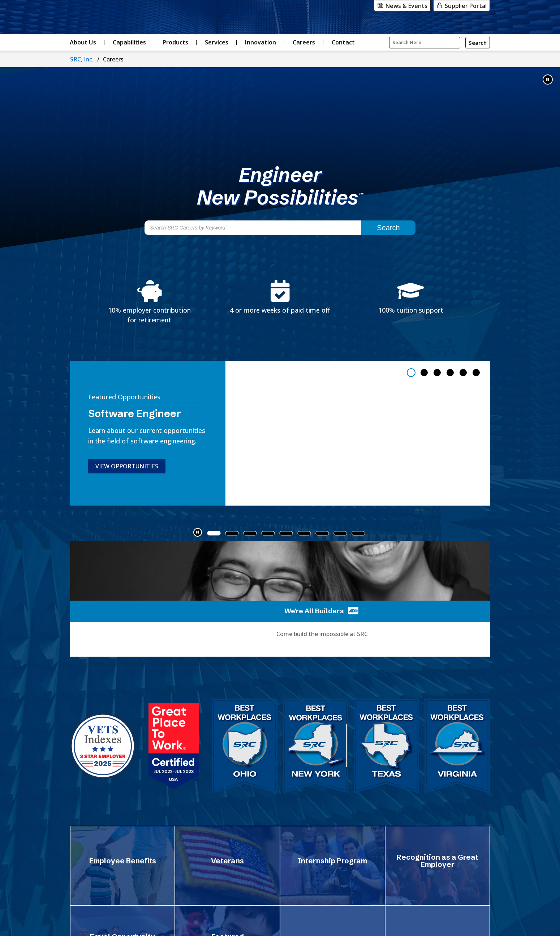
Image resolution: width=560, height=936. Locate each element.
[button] (548, 80)
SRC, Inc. (82, 59)
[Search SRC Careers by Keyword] (253, 228)
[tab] (411, 373)
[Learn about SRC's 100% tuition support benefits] (411, 298)
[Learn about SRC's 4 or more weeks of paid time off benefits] (280, 298)
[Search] (478, 43)
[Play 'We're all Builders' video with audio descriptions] (353, 610)
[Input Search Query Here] (425, 43)
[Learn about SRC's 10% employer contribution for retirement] (150, 302)
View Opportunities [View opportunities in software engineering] (117, 466)
